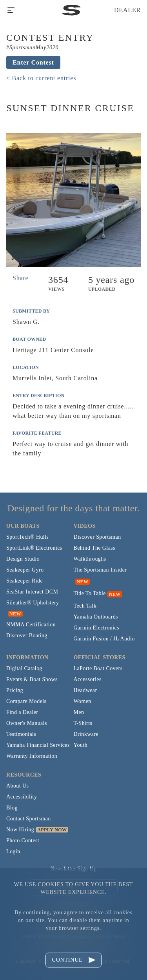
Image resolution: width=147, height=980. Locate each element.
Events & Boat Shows (32, 679)
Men (79, 712)
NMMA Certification (31, 625)
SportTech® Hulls (27, 537)
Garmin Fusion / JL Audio (104, 639)
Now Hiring (20, 830)
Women (83, 701)
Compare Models (26, 701)
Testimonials (21, 734)
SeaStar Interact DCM (32, 592)
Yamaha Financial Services (38, 745)
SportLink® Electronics (34, 548)
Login (13, 851)
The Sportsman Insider (100, 570)
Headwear (85, 690)
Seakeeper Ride (24, 581)
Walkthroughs (90, 559)
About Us (17, 786)
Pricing (15, 690)
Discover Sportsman (97, 537)
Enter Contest (33, 62)
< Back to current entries (41, 78)
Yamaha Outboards (96, 617)
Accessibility (22, 797)
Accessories (88, 679)
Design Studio (23, 559)
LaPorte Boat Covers (98, 668)
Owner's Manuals (27, 723)
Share (20, 278)
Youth (81, 745)
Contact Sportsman (29, 819)
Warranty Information (32, 756)
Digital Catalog (24, 668)
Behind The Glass (94, 548)
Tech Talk (85, 606)
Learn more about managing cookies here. (73, 936)
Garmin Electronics (96, 628)
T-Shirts (83, 723)
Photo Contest (23, 841)
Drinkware (86, 734)
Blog (12, 808)
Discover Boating (27, 636)
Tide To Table (90, 593)
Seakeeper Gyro (25, 570)
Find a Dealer (22, 712)
